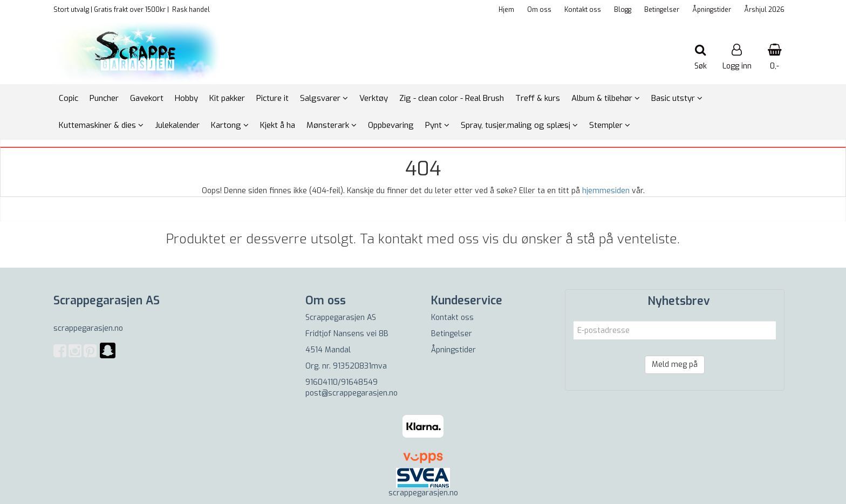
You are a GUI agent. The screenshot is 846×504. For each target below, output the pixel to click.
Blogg (623, 10)
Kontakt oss (583, 10)
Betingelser (662, 10)
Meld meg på (675, 365)
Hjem (506, 10)
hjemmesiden (606, 191)
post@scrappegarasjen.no (352, 393)
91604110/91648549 (342, 382)
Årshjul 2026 (764, 10)
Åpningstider (712, 10)
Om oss (539, 10)
